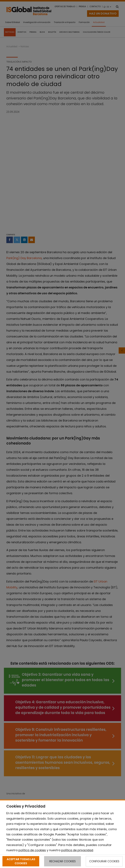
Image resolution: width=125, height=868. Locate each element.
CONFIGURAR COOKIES (104, 861)
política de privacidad (77, 850)
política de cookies (32, 850)
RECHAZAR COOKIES (62, 861)
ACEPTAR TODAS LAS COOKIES (21, 861)
